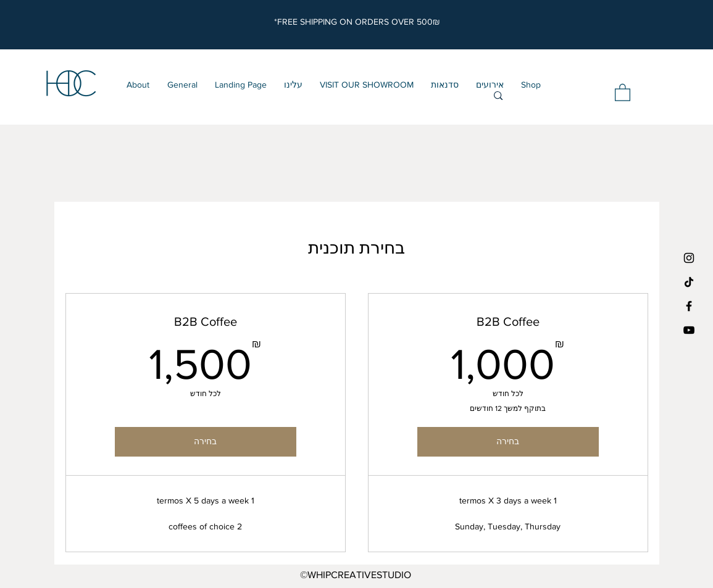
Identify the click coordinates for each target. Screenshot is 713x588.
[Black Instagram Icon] (689, 258)
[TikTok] (689, 282)
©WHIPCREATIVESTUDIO (356, 575)
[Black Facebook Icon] (689, 306)
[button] (623, 92)
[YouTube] (689, 330)
